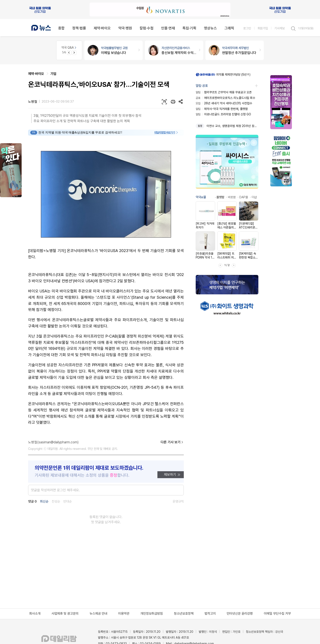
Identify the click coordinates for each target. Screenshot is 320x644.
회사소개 (35, 614)
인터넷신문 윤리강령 (240, 614)
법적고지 (210, 614)
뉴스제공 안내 (98, 614)
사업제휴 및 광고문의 (65, 614)
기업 (53, 74)
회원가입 (263, 28)
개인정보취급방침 (152, 614)
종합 (61, 28)
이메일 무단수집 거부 (277, 614)
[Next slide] (74, 53)
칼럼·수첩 (147, 28)
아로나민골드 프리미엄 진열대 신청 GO (223, 114)
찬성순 (56, 502)
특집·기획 (189, 28)
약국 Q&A (69, 48)
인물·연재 (168, 28)
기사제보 (280, 28)
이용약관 (124, 614)
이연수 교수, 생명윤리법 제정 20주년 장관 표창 (232, 126)
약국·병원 (125, 28)
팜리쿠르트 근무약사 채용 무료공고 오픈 (224, 92)
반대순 (68, 502)
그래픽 (229, 28)
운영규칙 (178, 502)
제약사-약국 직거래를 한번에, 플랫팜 (222, 109)
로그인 (247, 28)
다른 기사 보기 (172, 442)
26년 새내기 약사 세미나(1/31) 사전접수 (224, 103)
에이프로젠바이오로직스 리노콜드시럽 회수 (225, 98)
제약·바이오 (102, 28)
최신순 (44, 502)
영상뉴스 (210, 28)
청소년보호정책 (184, 614)
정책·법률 (79, 28)
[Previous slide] (69, 53)
